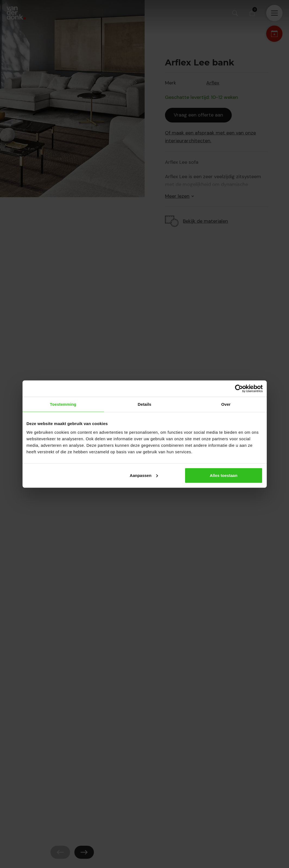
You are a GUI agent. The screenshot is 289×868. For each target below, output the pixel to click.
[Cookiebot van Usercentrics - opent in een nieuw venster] (239, 389)
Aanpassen (144, 475)
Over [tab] (226, 404)
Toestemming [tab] (63, 404)
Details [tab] (145, 404)
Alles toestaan (224, 475)
